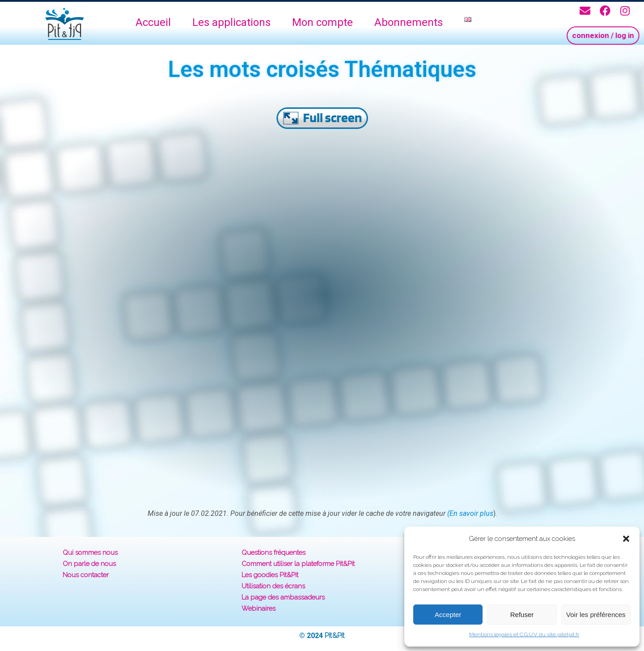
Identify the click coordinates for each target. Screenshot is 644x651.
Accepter (448, 615)
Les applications (231, 22)
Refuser (522, 615)
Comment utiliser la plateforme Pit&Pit (298, 564)
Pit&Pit (335, 636)
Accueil (153, 22)
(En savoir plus (470, 513)
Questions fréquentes (273, 553)
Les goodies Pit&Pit (270, 575)
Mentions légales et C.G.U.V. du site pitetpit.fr (524, 634)
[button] (626, 539)
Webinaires (258, 608)
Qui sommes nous (90, 553)
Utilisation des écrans (273, 586)
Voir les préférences (596, 615)
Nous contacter (86, 575)
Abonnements (409, 22)
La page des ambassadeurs (283, 597)
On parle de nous (89, 564)
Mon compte (322, 22)
